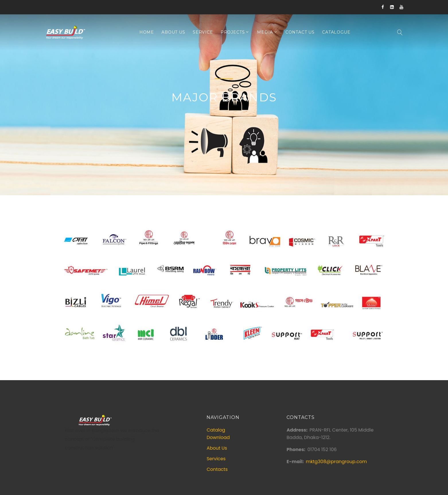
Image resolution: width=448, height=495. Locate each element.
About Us (173, 32)
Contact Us (300, 32)
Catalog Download (218, 434)
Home (147, 32)
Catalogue (336, 32)
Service (203, 32)
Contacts (217, 469)
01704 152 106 (322, 449)
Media (265, 32)
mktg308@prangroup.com (336, 462)
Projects (233, 32)
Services (216, 459)
